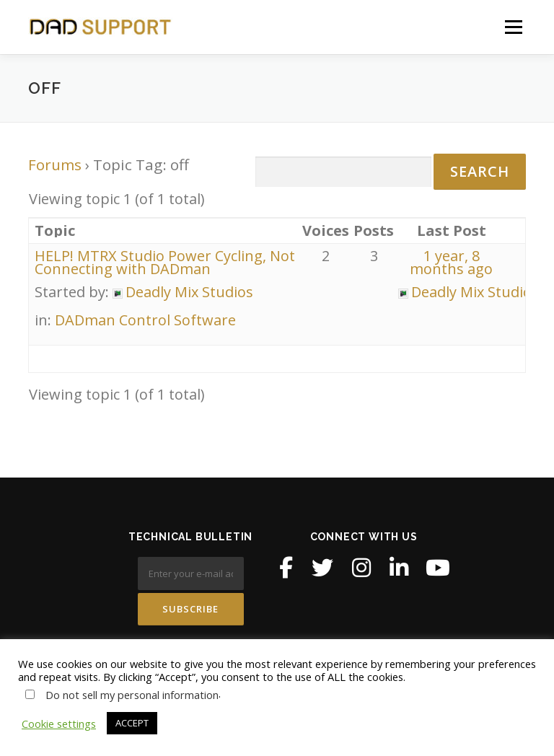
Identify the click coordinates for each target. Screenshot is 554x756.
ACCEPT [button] (132, 723)
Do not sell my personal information (132, 695)
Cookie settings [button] (59, 724)
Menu (513, 27)
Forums (55, 164)
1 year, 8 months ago (451, 262)
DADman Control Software (145, 320)
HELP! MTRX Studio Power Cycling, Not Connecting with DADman (165, 262)
